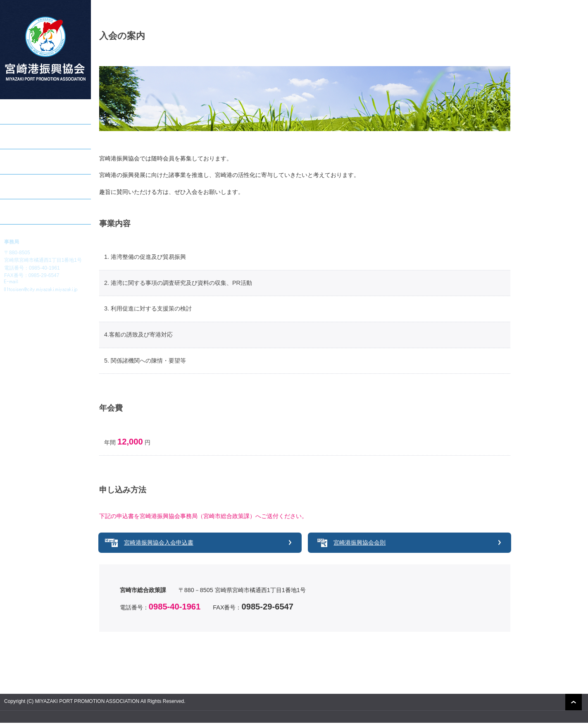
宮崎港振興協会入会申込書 (159, 542)
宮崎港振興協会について (36, 111)
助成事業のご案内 (27, 136)
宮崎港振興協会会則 (359, 542)
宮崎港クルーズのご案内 (36, 161)
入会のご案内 (21, 211)
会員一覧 (16, 186)
